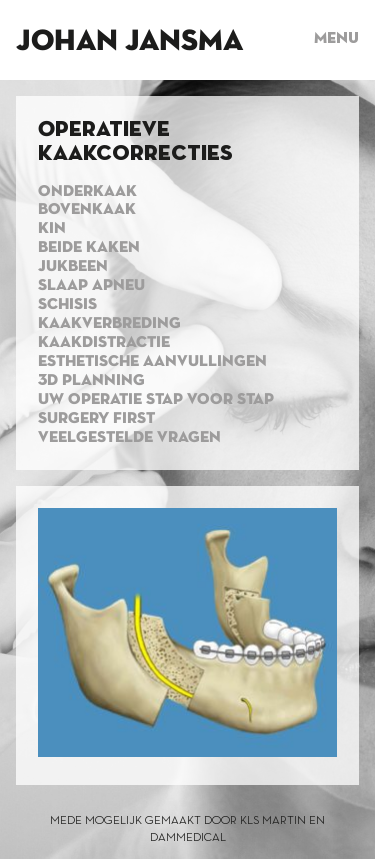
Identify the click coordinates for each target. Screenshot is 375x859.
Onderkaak (87, 192)
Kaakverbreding (109, 324)
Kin (52, 229)
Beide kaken (89, 248)
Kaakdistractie (104, 343)
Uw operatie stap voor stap (156, 400)
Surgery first (96, 419)
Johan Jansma (129, 42)
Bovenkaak (87, 210)
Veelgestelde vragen (129, 438)
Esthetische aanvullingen (152, 362)
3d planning (91, 381)
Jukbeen (73, 267)
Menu (336, 39)
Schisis (67, 305)
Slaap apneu (91, 286)
